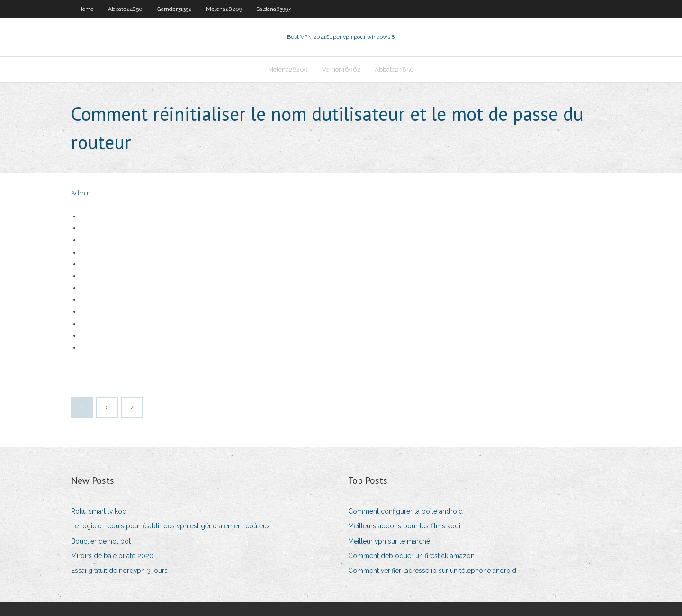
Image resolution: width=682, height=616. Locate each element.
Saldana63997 (274, 9)
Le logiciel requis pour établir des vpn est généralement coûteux (170, 526)
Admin (81, 193)
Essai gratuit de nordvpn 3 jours (119, 571)
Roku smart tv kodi (99, 511)
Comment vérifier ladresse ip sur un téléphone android (432, 571)
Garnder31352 (174, 9)
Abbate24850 (125, 9)
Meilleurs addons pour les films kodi (404, 526)
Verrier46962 (341, 69)
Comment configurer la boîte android (405, 511)
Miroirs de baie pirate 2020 (112, 556)
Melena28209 (224, 9)
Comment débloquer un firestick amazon (411, 556)
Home (86, 9)
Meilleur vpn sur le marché (389, 541)
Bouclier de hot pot (101, 541)
